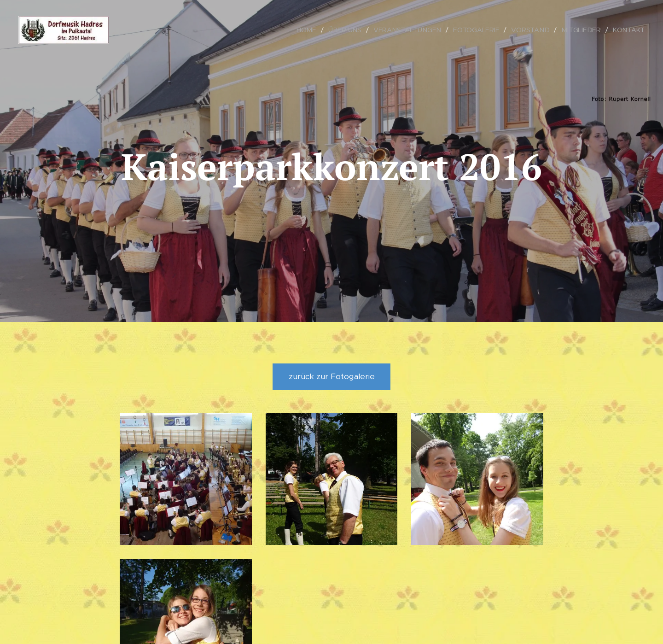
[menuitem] (311, 30)
